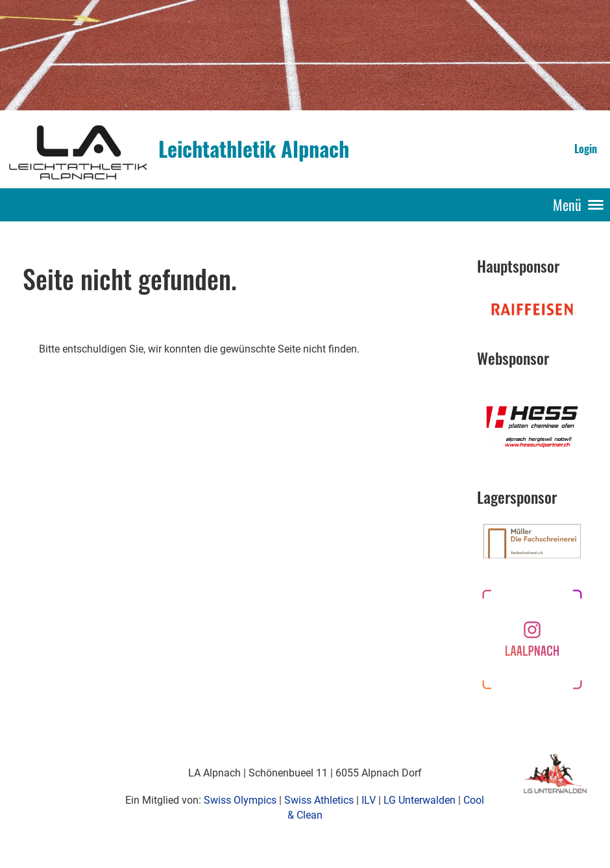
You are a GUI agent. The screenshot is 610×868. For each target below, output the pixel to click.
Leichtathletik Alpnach (254, 149)
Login (586, 149)
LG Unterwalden (420, 800)
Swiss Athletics (319, 800)
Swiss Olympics (240, 800)
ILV (369, 800)
